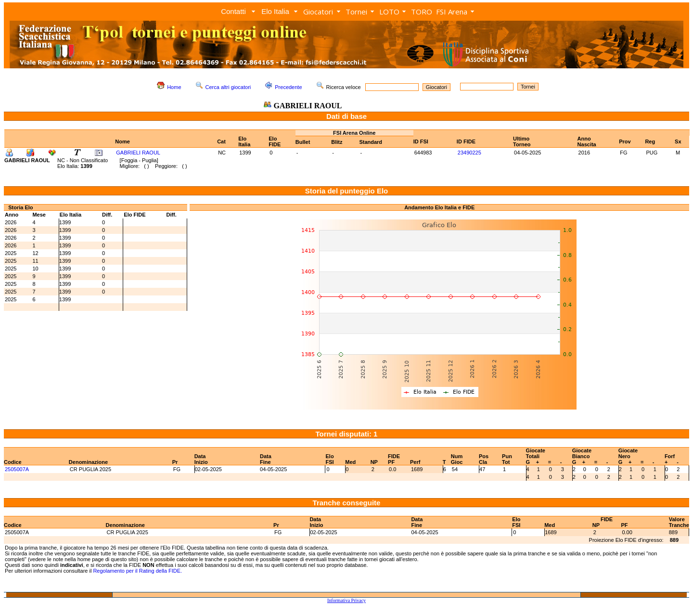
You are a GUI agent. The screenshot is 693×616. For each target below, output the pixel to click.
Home (174, 87)
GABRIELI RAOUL (138, 153)
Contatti (233, 11)
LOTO (389, 12)
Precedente (288, 87)
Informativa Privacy (346, 600)
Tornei (356, 12)
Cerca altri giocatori (228, 87)
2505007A (17, 469)
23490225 (469, 153)
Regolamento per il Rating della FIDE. (137, 571)
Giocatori (318, 12)
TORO (422, 12)
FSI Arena (452, 12)
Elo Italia (275, 11)
